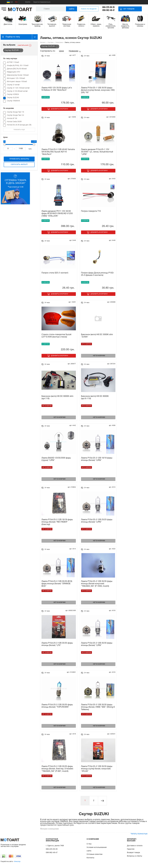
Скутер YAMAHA (13, 101)
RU (16, 2)
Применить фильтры (19, 159)
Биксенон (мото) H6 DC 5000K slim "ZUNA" (97, 336)
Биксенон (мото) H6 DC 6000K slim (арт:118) (57, 397)
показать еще (19, 130)
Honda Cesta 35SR (14, 122)
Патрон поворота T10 (91, 211)
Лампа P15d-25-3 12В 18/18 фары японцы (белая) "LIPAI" (97, 459)
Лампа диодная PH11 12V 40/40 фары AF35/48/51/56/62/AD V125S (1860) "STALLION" (57, 214)
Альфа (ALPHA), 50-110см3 (18, 66)
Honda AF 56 (12, 119)
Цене (61, 51)
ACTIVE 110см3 (13, 62)
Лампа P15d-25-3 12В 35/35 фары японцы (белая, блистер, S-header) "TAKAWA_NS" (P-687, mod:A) (57, 769)
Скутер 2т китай (13, 85)
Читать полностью (139, 834)
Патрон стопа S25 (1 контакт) (55, 273)
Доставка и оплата (135, 846)
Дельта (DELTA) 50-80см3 (17, 69)
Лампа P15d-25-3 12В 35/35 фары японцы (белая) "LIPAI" (97, 644)
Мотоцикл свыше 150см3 (17, 82)
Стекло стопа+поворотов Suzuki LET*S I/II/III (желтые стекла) (56, 336)
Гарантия (131, 849)
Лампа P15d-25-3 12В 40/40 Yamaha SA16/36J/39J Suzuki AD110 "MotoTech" (58, 152)
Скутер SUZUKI (13, 98)
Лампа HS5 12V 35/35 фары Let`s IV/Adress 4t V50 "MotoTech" (57, 89)
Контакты (90, 858)
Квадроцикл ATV (13, 72)
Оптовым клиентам (95, 854)
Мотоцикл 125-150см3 (16, 78)
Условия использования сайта (97, 849)
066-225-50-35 (108, 7)
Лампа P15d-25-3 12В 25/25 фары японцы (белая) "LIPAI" (97, 521)
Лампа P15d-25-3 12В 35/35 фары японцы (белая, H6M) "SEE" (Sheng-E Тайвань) (98, 707)
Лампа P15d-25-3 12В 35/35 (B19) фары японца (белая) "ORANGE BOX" (57, 584)
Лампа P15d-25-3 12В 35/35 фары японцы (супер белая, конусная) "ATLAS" (97, 769)
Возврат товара (133, 853)
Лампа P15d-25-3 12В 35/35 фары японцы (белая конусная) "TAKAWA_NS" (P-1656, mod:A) (97, 584)
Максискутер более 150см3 (18, 75)
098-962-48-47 (109, 10)
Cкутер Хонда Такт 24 (15, 115)
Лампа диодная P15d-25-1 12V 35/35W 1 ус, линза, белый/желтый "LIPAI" (97, 152)
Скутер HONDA (13, 94)
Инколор (17, 862)
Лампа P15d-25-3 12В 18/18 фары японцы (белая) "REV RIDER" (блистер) (57, 522)
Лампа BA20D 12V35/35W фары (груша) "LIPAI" (56, 459)
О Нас (89, 844)
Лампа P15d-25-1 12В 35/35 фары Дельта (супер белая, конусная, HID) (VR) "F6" (98, 90)
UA (10, 2)
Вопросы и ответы (135, 856)
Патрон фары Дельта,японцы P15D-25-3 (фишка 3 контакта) (98, 274)
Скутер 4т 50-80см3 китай (17, 91)
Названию (74, 51)
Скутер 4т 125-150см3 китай (18, 88)
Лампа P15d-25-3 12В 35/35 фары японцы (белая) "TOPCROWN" (57, 706)
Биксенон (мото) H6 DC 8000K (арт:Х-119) (95, 397)
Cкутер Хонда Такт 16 (16, 112)
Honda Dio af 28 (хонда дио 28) (19, 125)
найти (72, 9)
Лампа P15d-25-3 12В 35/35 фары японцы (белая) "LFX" (57, 644)
